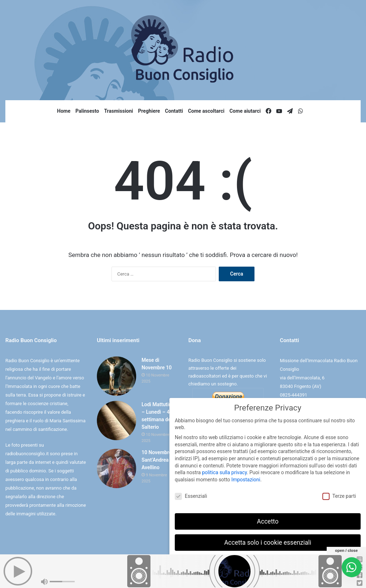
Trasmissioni (118, 111)
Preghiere (149, 111)
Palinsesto (87, 111)
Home (64, 111)
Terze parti (339, 495)
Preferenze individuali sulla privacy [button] (268, 562)
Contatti (174, 111)
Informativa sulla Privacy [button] (283, 577)
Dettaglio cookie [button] (246, 577)
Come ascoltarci (206, 111)
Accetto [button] (268, 520)
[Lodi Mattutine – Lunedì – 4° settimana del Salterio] (117, 421)
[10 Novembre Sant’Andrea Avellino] (117, 468)
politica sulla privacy (224, 471)
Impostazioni (246, 478)
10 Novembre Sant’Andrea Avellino (157, 460)
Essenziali (191, 495)
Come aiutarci (245, 111)
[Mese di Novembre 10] (117, 376)
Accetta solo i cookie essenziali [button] (268, 541)
